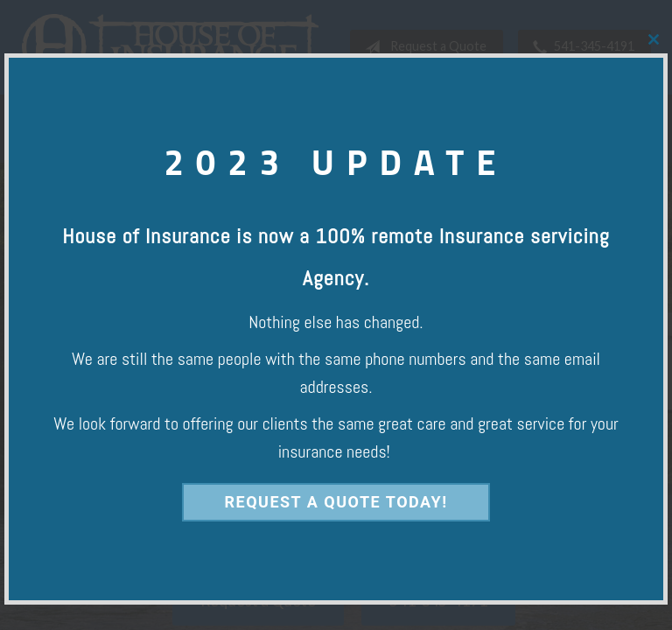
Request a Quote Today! (336, 502)
